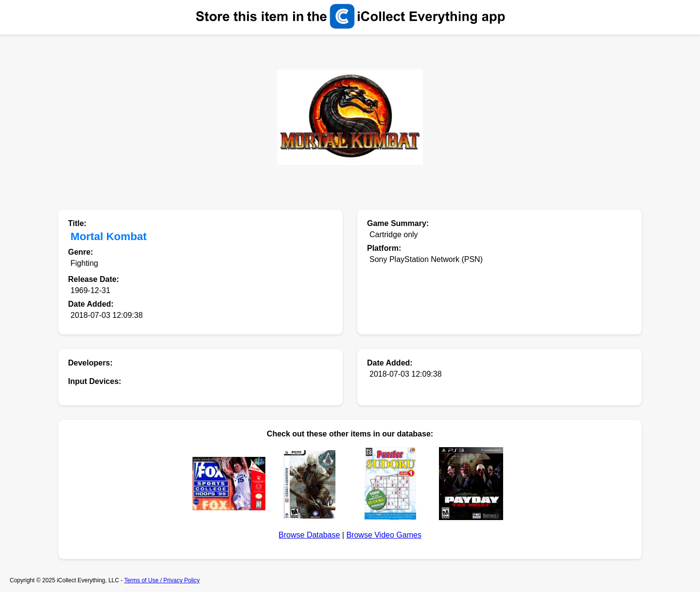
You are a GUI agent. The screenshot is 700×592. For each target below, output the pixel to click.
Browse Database (309, 535)
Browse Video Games (384, 535)
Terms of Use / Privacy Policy (162, 580)
